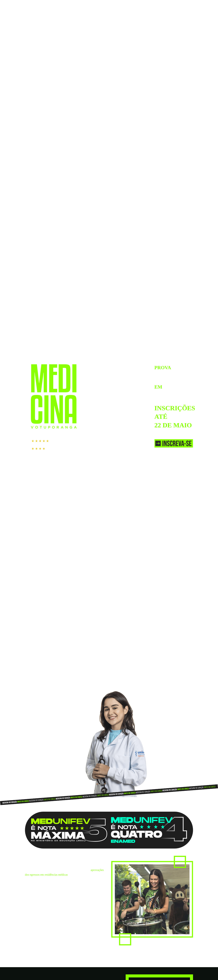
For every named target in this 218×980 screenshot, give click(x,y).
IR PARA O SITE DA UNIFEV (178, 4)
